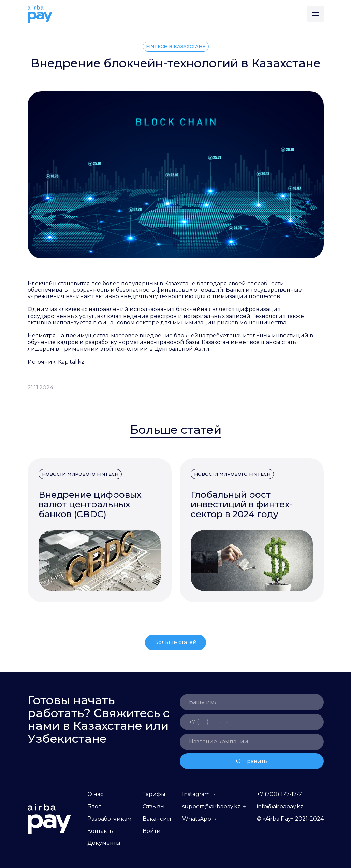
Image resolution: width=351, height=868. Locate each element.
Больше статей (175, 642)
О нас (95, 794)
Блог (94, 806)
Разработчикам (109, 819)
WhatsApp (197, 819)
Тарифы (154, 794)
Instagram (196, 794)
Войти (152, 831)
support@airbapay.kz (211, 806)
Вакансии (157, 819)
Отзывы (154, 806)
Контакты (101, 831)
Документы (104, 843)
